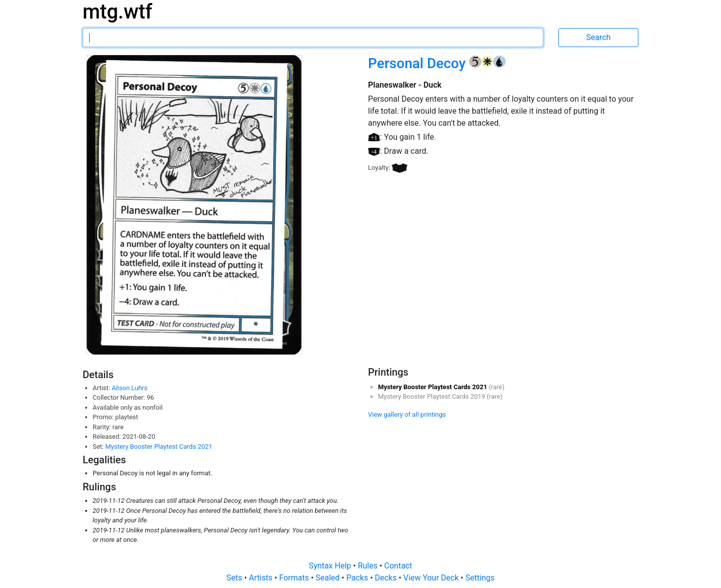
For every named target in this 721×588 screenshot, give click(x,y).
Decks (387, 578)
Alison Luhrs (130, 388)
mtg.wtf (117, 12)
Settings (480, 578)
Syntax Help (331, 566)
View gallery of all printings (407, 414)
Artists (262, 578)
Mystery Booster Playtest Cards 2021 (159, 447)
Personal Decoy (419, 63)
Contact (398, 566)
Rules (369, 566)
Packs (358, 578)
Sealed (328, 578)
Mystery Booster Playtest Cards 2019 (432, 396)
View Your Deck (432, 578)
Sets (235, 578)
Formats (295, 578)
